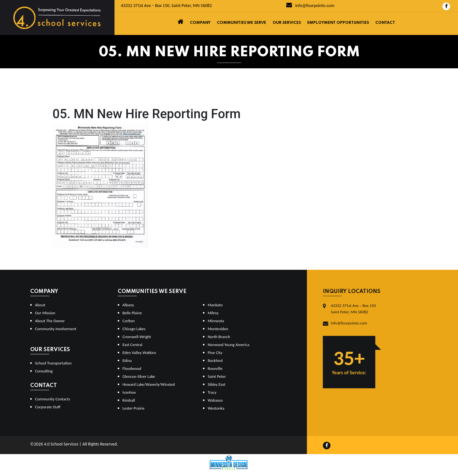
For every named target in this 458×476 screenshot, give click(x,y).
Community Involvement (56, 329)
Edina (127, 360)
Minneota (216, 321)
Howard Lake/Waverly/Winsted (149, 384)
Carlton (129, 321)
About (40, 305)
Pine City (215, 353)
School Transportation (53, 363)
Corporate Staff (48, 407)
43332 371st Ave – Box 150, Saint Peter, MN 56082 (166, 6)
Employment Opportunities (338, 23)
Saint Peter (217, 376)
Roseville (215, 368)
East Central (132, 345)
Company (200, 23)
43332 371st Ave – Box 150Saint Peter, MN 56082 (353, 309)
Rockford (215, 360)
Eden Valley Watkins (139, 353)
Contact (385, 23)
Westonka (216, 408)
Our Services (287, 23)
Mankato (215, 305)
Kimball (129, 400)
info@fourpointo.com (310, 6)
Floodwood (132, 368)
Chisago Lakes (134, 329)
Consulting (44, 371)
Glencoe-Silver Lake (139, 376)
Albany (128, 305)
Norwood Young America (229, 345)
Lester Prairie (133, 408)
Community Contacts (52, 399)
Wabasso (215, 400)
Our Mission (45, 313)
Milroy (213, 313)
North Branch (219, 337)
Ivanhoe (129, 392)
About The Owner (50, 321)
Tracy (212, 392)
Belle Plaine (132, 313)
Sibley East (217, 384)
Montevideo (218, 329)
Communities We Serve (242, 23)
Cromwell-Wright (137, 337)
